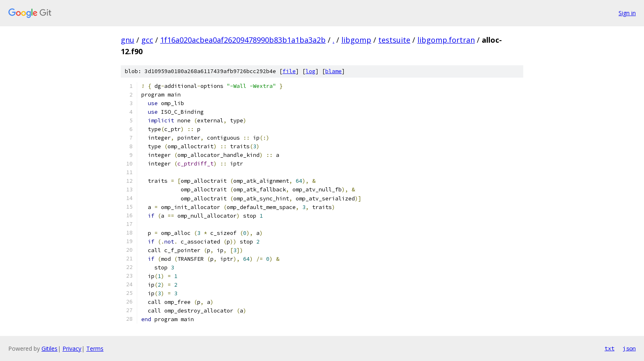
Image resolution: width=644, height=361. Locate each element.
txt (609, 348)
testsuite (394, 40)
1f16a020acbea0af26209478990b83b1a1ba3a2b (243, 40)
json (629, 348)
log (310, 71)
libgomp (356, 40)
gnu (128, 40)
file (289, 71)
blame (333, 71)
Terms (95, 348)
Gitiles (49, 348)
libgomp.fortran (446, 40)
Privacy (72, 348)
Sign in (627, 13)
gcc (147, 40)
